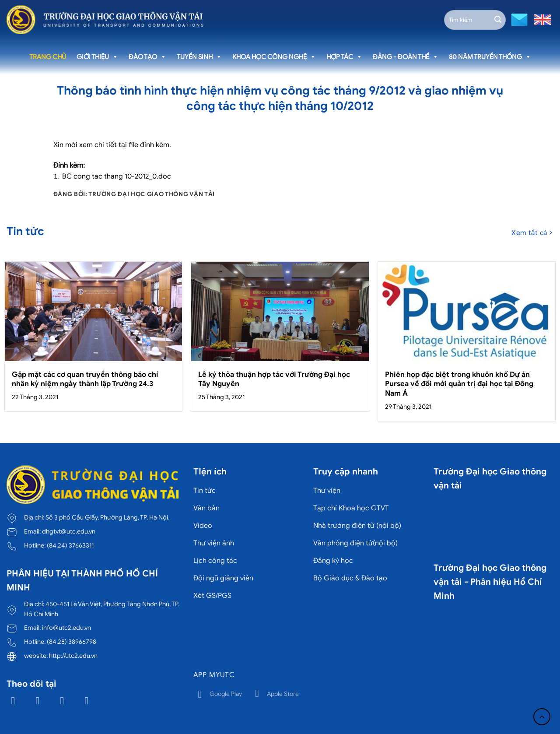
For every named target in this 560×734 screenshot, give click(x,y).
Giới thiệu (97, 57)
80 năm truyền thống (490, 57)
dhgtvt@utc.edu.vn (69, 531)
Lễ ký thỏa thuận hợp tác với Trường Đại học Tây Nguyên (274, 379)
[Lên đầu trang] (542, 717)
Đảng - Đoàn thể (406, 57)
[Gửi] (498, 20)
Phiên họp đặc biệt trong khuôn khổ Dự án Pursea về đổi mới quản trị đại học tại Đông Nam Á (459, 384)
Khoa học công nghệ (274, 57)
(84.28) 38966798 (72, 642)
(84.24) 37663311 (70, 545)
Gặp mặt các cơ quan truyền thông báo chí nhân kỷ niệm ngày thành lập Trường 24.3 (85, 379)
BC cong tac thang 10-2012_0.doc (117, 176)
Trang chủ (48, 57)
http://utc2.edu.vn (73, 656)
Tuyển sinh (199, 57)
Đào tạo (147, 57)
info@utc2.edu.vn (66, 628)
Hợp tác (344, 57)
